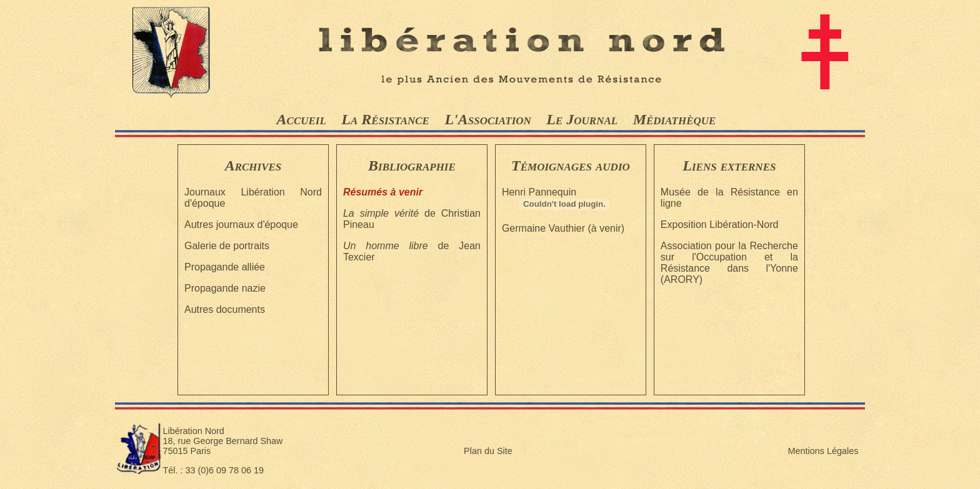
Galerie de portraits (227, 246)
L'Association (487, 119)
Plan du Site (488, 451)
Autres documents (225, 309)
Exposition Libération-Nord (720, 225)
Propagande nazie (225, 288)
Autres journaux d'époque (241, 225)
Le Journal (582, 119)
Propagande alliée (225, 267)
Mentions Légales (823, 451)
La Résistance (385, 119)
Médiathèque (675, 119)
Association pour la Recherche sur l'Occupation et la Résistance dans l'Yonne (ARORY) (729, 263)
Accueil (302, 119)
